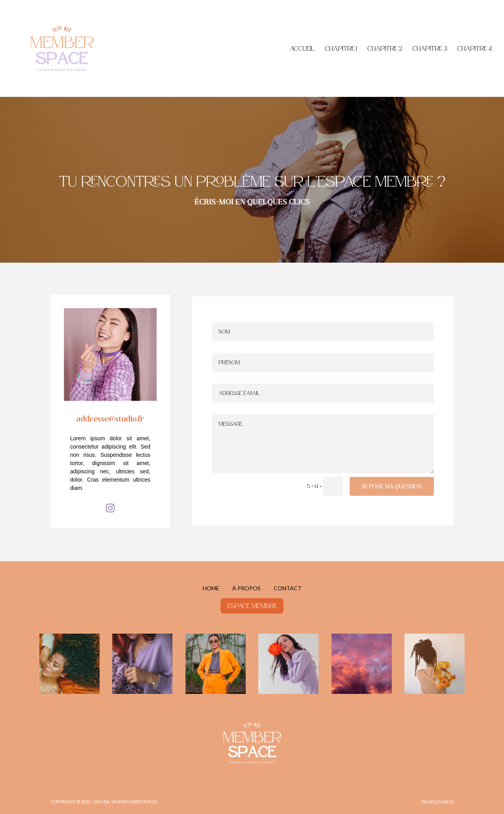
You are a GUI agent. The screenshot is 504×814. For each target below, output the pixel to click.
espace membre (252, 606)
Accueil (302, 49)
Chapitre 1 (341, 49)
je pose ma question (392, 486)
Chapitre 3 (430, 49)
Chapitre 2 (385, 49)
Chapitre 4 (474, 49)
